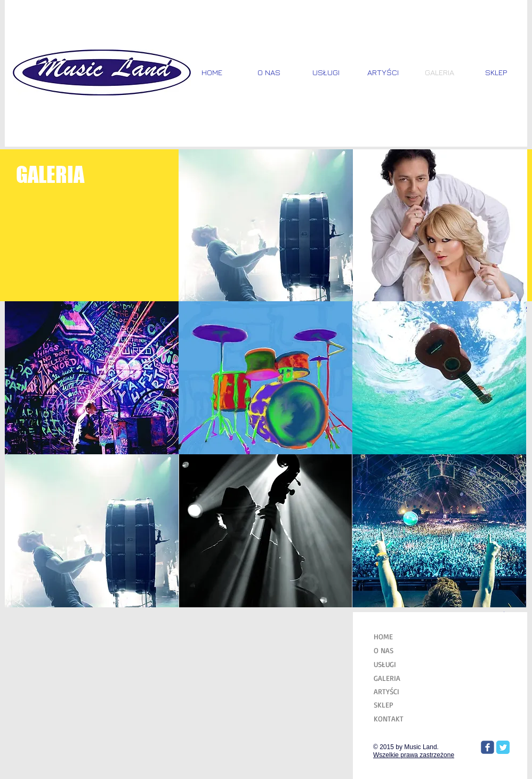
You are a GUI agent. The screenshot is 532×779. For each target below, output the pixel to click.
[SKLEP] (400, 705)
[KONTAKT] (400, 718)
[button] (266, 225)
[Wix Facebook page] (487, 747)
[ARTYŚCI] (400, 691)
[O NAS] (400, 650)
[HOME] (399, 636)
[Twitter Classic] (503, 747)
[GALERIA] (400, 678)
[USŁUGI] (400, 664)
